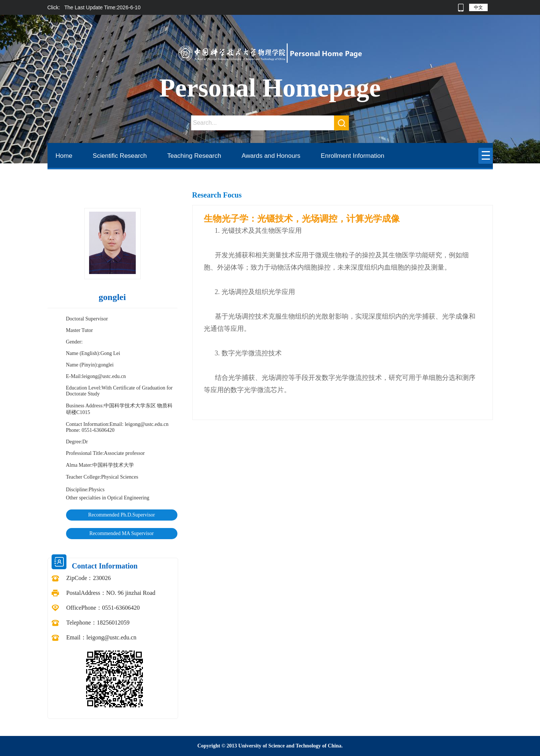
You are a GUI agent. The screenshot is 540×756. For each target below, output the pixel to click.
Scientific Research (120, 156)
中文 (478, 7)
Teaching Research (194, 156)
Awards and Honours (271, 156)
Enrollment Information (352, 156)
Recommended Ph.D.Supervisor (121, 515)
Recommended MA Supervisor (122, 533)
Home (64, 156)
